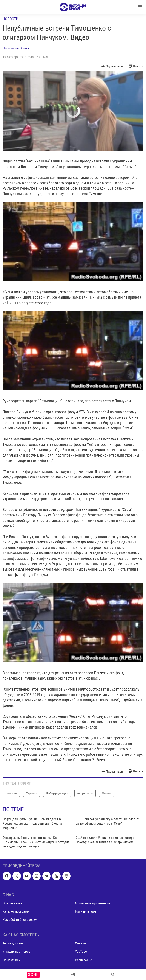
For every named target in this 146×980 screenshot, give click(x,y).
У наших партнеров (16, 951)
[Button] (112, 66)
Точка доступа (13, 943)
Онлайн (80, 943)
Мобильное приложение (93, 903)
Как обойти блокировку (20, 920)
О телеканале (12, 903)
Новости (10, 19)
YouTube (81, 951)
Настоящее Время (16, 48)
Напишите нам (85, 911)
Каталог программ (16, 911)
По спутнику (11, 960)
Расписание (84, 960)
